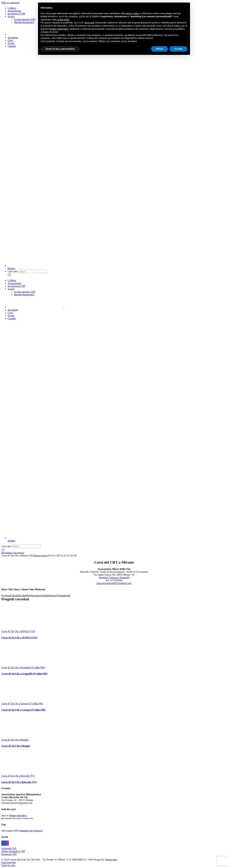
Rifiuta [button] (160, 49)
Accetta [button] (178, 49)
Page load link (9, 862)
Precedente (7, 553)
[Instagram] (8, 843)
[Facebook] (3, 843)
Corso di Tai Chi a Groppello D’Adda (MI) (23, 667)
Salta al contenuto (10, 3)
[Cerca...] (33, 271)
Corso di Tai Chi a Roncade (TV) (18, 776)
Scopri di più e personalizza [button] (60, 49)
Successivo (19, 553)
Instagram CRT (9, 854)
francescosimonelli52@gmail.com (114, 583)
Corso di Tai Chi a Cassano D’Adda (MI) (22, 704)
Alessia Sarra (40, 556)
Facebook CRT (9, 848)
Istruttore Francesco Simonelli (114, 578)
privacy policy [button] (133, 13)
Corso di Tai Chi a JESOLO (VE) (18, 631)
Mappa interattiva (18, 815)
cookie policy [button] (63, 20)
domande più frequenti (31, 831)
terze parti (90, 23)
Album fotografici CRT (13, 851)
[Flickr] (5, 843)
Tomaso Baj (111, 860)
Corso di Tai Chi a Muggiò (15, 740)
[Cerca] (9, 275)
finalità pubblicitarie (59, 29)
